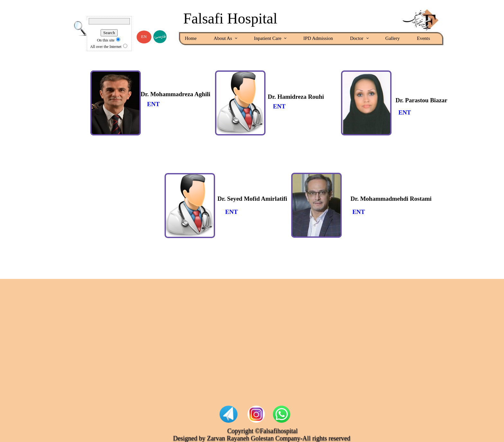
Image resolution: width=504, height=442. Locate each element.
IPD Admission (318, 38)
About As (223, 38)
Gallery (393, 38)
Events (423, 38)
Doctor (357, 38)
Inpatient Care (268, 38)
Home (191, 38)
